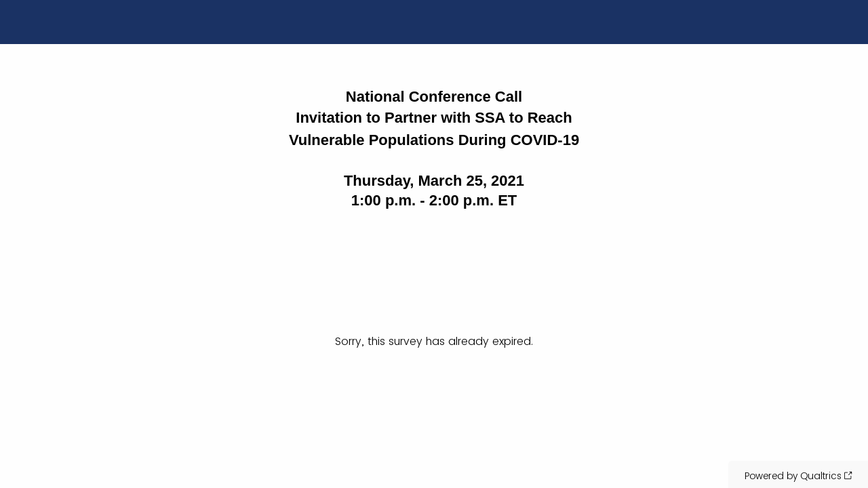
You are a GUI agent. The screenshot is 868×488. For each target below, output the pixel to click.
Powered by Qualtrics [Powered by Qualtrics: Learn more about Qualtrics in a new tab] (793, 476)
